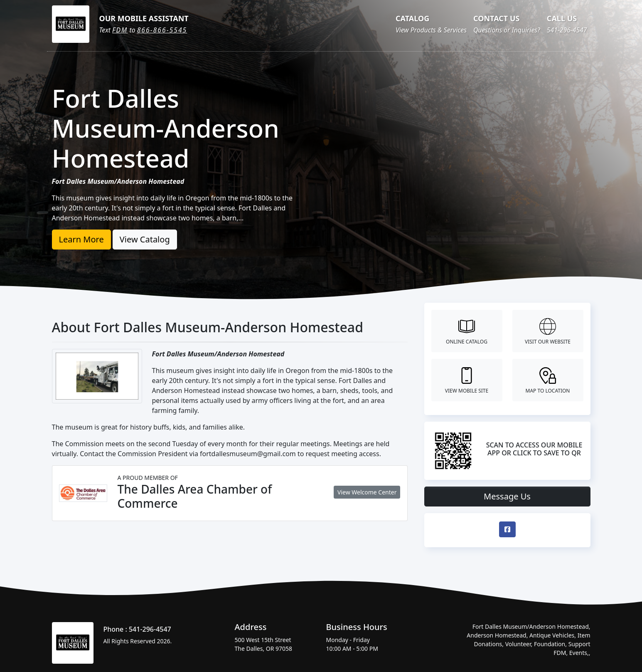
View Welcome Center (367, 492)
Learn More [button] (81, 239)
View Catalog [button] (145, 239)
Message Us (507, 496)
